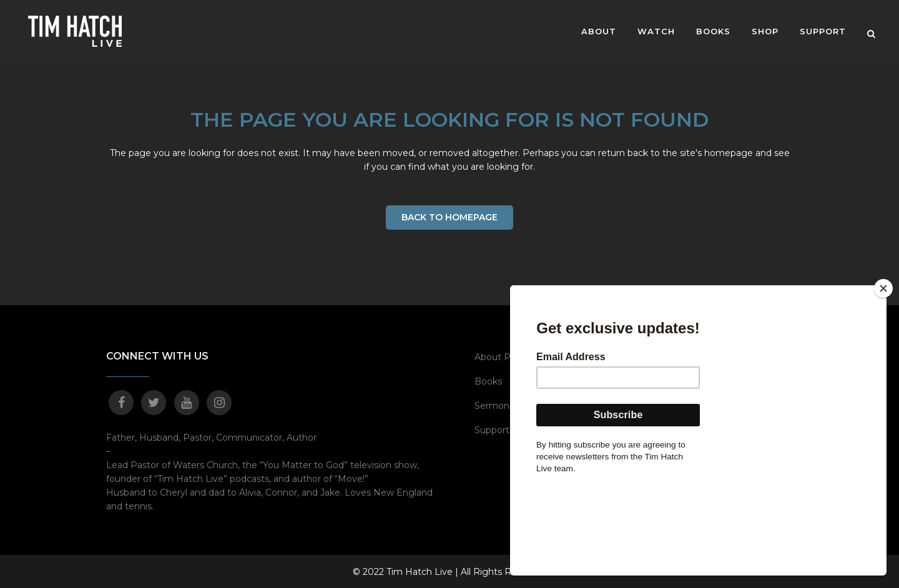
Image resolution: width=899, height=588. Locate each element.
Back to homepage (449, 217)
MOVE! (665, 356)
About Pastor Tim (513, 356)
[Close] (883, 376)
